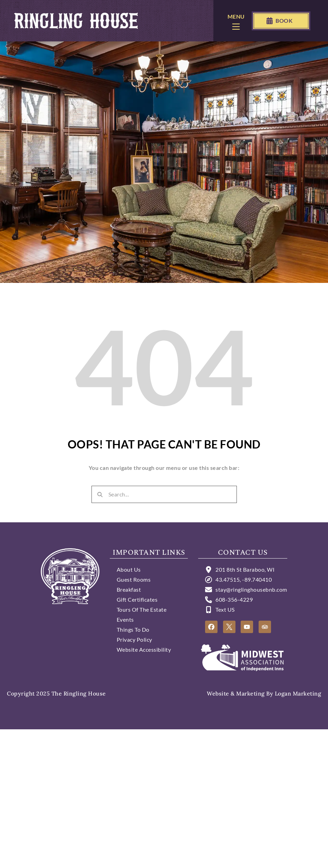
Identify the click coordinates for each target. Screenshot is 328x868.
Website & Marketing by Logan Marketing (264, 693)
